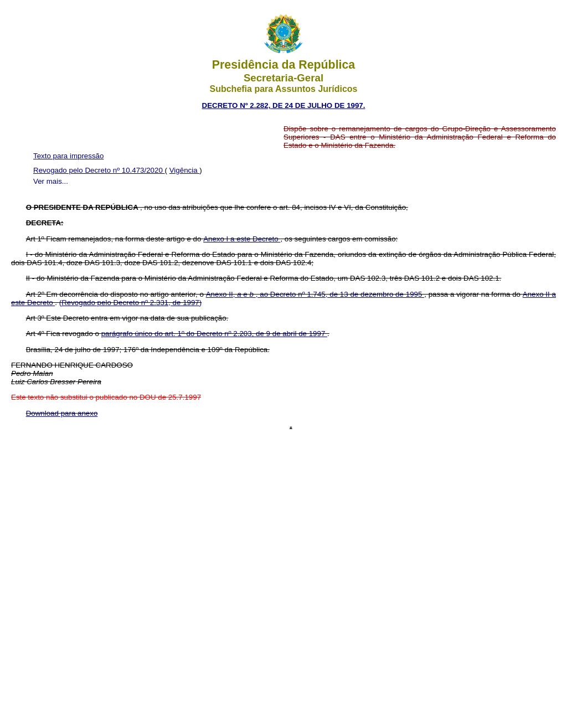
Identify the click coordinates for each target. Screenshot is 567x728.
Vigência (185, 170)
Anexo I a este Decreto (242, 239)
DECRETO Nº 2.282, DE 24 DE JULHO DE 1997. (284, 105)
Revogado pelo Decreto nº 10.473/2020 (99, 170)
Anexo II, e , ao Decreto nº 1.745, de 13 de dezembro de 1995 (315, 294)
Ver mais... (51, 181)
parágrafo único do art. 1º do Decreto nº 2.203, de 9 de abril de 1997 (214, 334)
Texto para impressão (68, 156)
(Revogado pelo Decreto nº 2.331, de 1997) (131, 303)
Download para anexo (62, 413)
